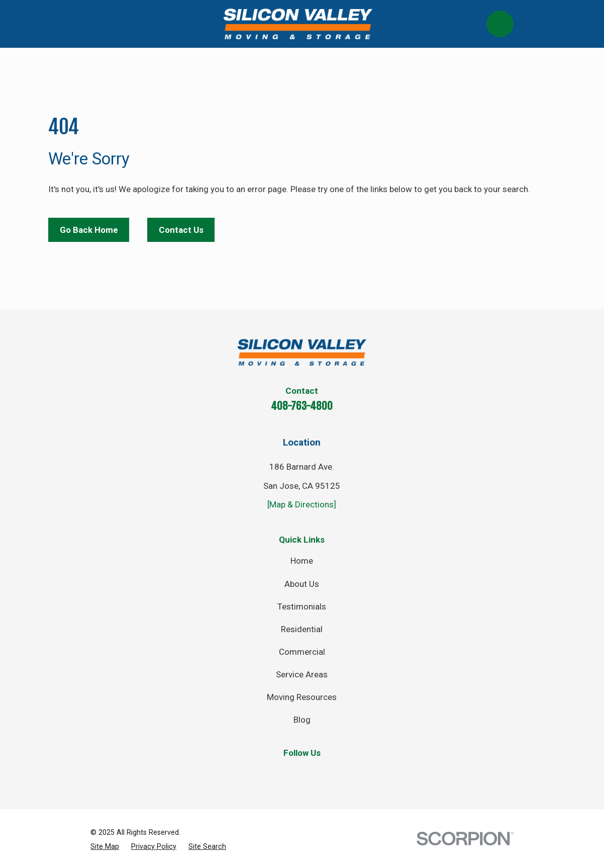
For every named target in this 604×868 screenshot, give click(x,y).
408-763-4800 (302, 406)
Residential (302, 629)
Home (302, 561)
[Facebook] (257, 773)
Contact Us (181, 230)
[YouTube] (347, 773)
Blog (302, 720)
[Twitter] (287, 773)
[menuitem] (105, 847)
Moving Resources (302, 697)
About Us (302, 584)
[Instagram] (317, 773)
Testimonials (302, 606)
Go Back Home (89, 230)
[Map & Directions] (302, 504)
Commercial (302, 652)
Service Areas (302, 674)
